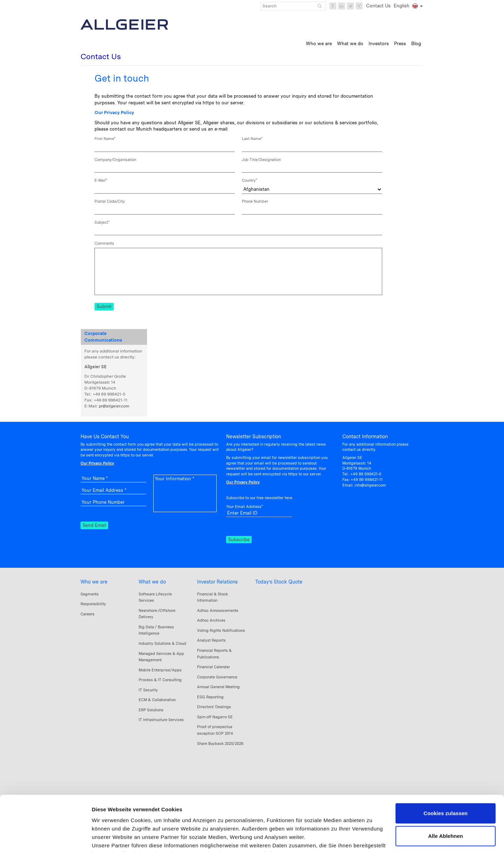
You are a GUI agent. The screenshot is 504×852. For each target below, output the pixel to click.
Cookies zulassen (446, 762)
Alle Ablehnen (445, 784)
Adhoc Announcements (218, 610)
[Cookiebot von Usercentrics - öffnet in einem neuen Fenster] (45, 838)
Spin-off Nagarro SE (215, 717)
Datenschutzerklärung (154, 811)
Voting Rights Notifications (221, 630)
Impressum (107, 811)
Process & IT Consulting (160, 680)
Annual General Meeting (218, 687)
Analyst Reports (211, 640)
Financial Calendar (213, 667)
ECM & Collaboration (157, 700)
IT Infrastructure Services (161, 720)
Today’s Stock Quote (279, 582)
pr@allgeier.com (114, 406)
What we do (152, 582)
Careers (87, 614)
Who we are (94, 582)
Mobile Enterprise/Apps (160, 670)
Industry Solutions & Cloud (162, 643)
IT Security (148, 690)
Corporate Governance (217, 677)
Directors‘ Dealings (214, 707)
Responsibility (93, 604)
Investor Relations (217, 582)
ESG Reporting (210, 697)
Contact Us (378, 6)
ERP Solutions (151, 710)
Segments (90, 594)
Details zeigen (109, 838)
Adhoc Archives (211, 620)
